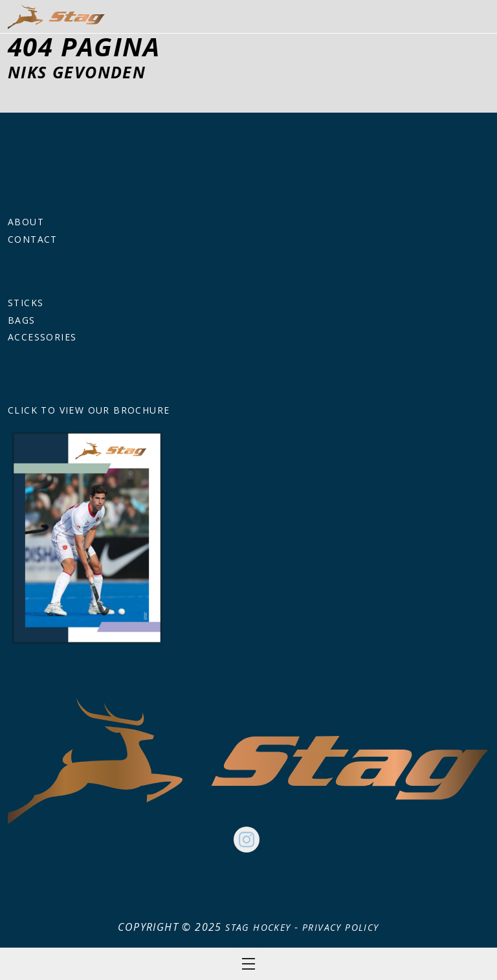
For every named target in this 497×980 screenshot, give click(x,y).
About (26, 222)
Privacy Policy (341, 927)
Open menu (248, 964)
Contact (33, 239)
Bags (22, 320)
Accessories (42, 337)
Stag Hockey (258, 927)
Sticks (26, 303)
